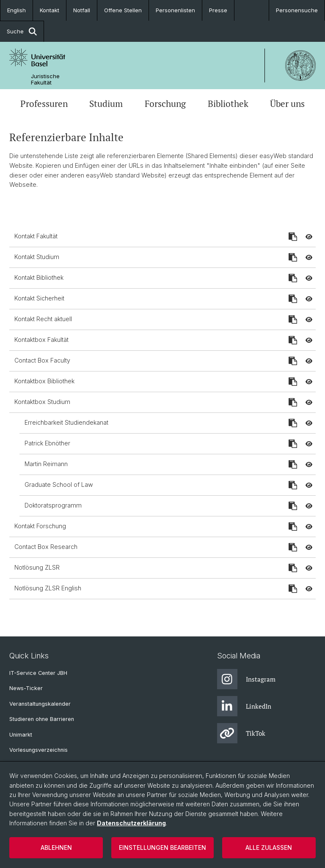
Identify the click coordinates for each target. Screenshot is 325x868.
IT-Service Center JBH (38, 673)
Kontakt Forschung (40, 526)
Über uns (287, 104)
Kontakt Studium (37, 257)
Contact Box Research (46, 547)
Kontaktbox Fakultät (41, 340)
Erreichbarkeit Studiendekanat (66, 422)
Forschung (165, 104)
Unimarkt (21, 735)
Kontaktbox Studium (42, 402)
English (17, 10)
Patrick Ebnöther (47, 443)
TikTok (241, 733)
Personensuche (297, 10)
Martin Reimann (46, 464)
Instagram (246, 679)
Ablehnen (56, 848)
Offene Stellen (123, 10)
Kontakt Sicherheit (39, 298)
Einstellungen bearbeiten (162, 848)
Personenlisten (175, 10)
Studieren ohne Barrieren (42, 719)
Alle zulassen (269, 848)
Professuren (44, 104)
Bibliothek (228, 104)
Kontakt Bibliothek (39, 277)
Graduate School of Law (59, 484)
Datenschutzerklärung (131, 823)
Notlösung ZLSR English (48, 588)
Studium (106, 104)
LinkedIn (244, 706)
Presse (218, 10)
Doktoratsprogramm (53, 505)
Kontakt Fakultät (36, 236)
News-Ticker (26, 688)
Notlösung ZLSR (37, 567)
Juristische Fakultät (45, 79)
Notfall (82, 10)
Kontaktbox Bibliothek (44, 381)
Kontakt (50, 10)
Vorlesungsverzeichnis (39, 750)
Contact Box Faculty (42, 360)
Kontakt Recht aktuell (43, 319)
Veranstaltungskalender (40, 704)
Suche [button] (22, 31)
